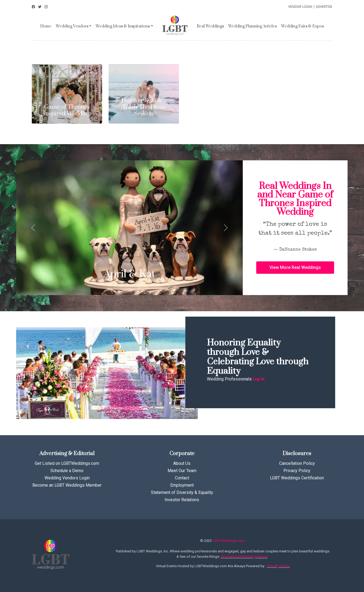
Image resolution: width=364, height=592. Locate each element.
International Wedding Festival (244, 557)
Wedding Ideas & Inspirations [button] (123, 26)
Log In (259, 379)
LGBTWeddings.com (228, 541)
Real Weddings (210, 26)
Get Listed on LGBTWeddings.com (67, 463)
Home (46, 26)
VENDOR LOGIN (300, 7)
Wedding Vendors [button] (72, 26)
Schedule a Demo (67, 471)
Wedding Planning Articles (252, 26)
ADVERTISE (324, 7)
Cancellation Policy (297, 463)
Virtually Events (278, 566)
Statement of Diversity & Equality (182, 492)
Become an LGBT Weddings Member (67, 485)
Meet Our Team (182, 471)
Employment (182, 485)
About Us (182, 463)
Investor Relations (182, 500)
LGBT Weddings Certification (297, 478)
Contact (182, 478)
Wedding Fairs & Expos (302, 26)
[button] (295, 268)
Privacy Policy (297, 471)
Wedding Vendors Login (67, 478)
